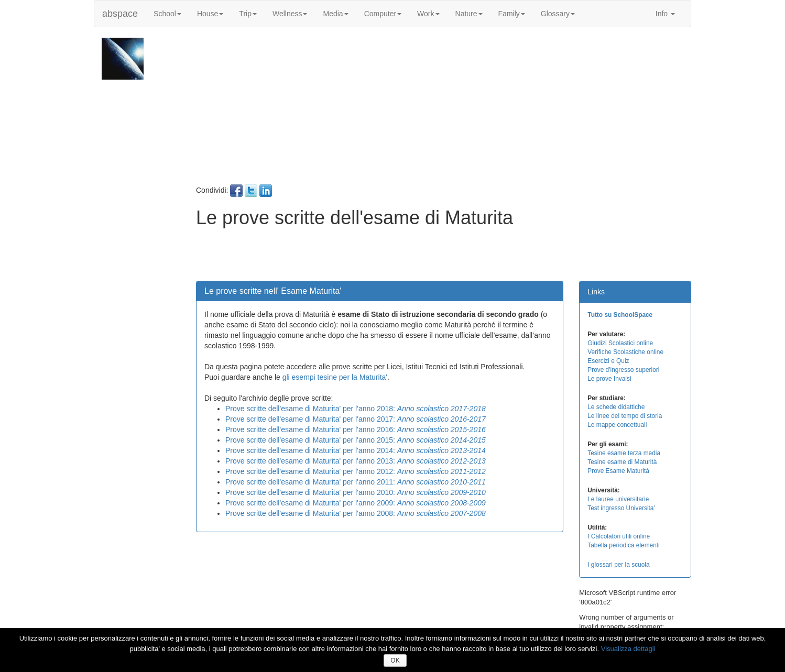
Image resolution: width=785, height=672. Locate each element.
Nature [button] (469, 14)
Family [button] (512, 14)
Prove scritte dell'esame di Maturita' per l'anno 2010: (356, 492)
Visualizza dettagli (628, 649)
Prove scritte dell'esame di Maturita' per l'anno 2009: (356, 503)
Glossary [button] (558, 14)
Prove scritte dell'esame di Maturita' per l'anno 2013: (356, 461)
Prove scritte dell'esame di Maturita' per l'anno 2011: (356, 482)
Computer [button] (383, 14)
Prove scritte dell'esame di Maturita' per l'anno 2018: (356, 409)
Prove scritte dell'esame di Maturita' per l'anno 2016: (356, 429)
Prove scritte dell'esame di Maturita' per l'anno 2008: (356, 513)
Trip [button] (248, 14)
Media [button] (335, 14)
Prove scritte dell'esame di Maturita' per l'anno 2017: (356, 419)
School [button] (167, 14)
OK (395, 660)
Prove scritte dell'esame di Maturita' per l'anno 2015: (356, 440)
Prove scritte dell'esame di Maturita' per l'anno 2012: (356, 471)
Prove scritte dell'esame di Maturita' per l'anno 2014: (356, 450)
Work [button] (428, 14)
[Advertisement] (442, 111)
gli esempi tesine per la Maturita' (335, 377)
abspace (120, 14)
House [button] (210, 14)
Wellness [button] (290, 14)
